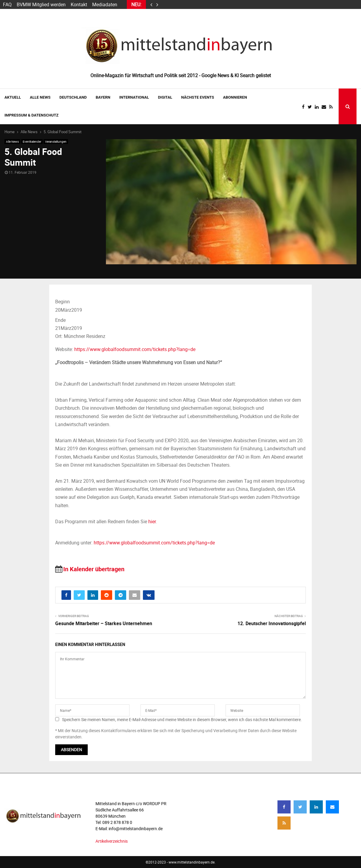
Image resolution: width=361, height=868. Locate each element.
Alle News (40, 97)
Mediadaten (105, 4)
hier (152, 521)
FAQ (7, 4)
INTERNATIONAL (134, 97)
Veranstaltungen (56, 142)
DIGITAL (165, 97)
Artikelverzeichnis (112, 841)
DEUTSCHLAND (73, 97)
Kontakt (79, 4)
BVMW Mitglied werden (41, 4)
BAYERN (103, 97)
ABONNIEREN (235, 97)
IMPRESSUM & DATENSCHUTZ (31, 115)
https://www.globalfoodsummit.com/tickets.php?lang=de (135, 349)
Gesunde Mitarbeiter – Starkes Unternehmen (104, 623)
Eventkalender (32, 142)
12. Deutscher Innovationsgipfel (272, 623)
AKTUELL (13, 97)
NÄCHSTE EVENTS (198, 97)
